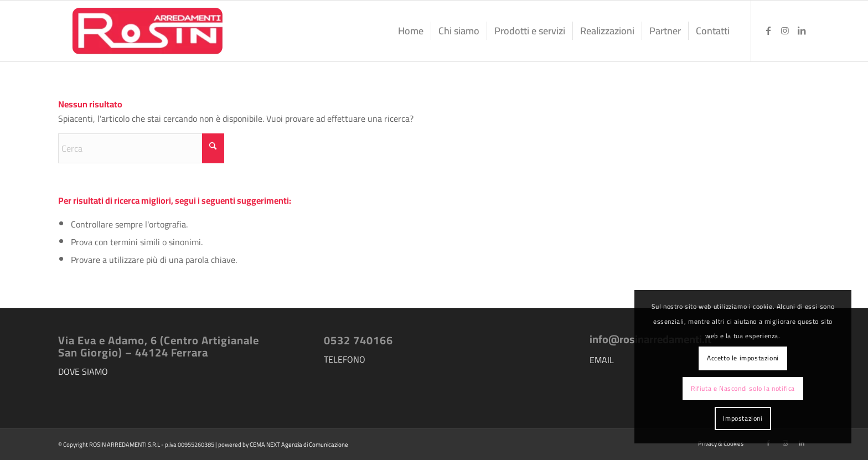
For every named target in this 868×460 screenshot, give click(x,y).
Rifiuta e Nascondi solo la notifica (743, 388)
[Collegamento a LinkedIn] (802, 30)
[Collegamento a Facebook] (768, 30)
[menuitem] (411, 31)
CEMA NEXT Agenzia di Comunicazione (299, 445)
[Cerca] (141, 148)
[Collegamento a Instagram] (785, 30)
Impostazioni (743, 418)
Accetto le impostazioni (743, 358)
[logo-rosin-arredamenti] (146, 31)
